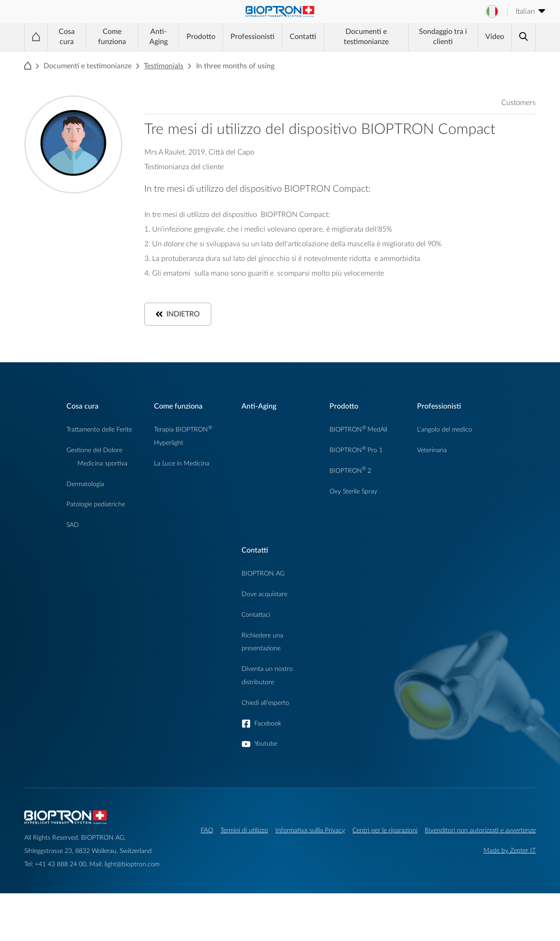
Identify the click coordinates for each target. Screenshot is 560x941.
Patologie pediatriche (96, 504)
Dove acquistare (264, 594)
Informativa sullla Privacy (310, 830)
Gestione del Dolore (94, 450)
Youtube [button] (266, 744)
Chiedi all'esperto (265, 703)
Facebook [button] (268, 723)
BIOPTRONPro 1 (356, 450)
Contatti (303, 37)
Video (495, 37)
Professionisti (253, 37)
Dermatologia (85, 484)
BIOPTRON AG (263, 573)
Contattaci (256, 615)
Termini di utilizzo (244, 830)
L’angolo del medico (445, 429)
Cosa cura (67, 37)
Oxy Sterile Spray (353, 491)
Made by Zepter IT (510, 850)
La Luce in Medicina (182, 463)
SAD (73, 525)
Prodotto (201, 37)
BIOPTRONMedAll (358, 429)
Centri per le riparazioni (385, 830)
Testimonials (164, 66)
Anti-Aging (159, 37)
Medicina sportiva (102, 463)
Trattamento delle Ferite (99, 429)
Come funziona (112, 37)
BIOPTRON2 (350, 471)
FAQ (207, 830)
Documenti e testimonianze (366, 37)
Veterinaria (432, 450)
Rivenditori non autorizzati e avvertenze (480, 830)
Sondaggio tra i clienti (443, 37)
